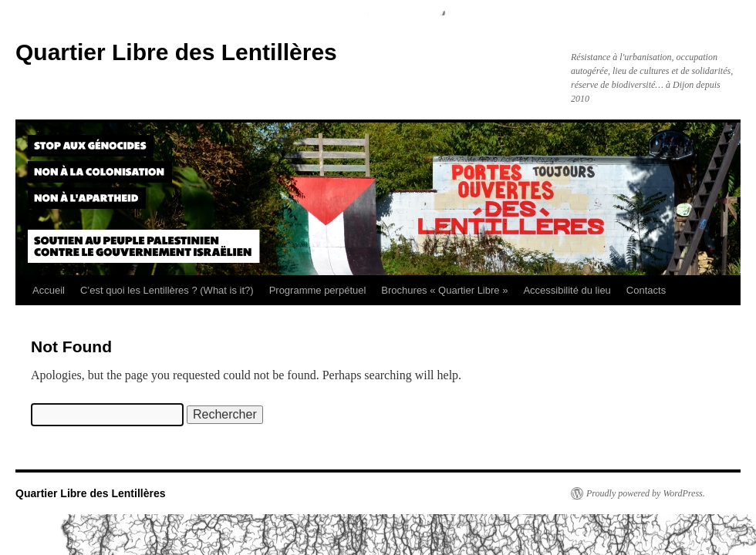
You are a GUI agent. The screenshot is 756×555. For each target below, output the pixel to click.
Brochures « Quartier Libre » (444, 290)
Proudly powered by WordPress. (646, 493)
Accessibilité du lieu (567, 290)
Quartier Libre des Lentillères (176, 52)
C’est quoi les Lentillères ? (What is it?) (167, 290)
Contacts (646, 290)
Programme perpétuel (318, 290)
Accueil (49, 290)
